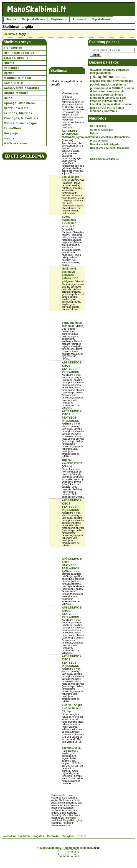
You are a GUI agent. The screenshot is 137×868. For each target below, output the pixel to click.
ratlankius (96, 95)
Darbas (9, 73)
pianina (121, 85)
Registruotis (59, 19)
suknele (117, 88)
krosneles (109, 70)
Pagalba (39, 836)
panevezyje (112, 98)
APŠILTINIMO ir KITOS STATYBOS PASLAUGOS (72, 367)
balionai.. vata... (72, 748)
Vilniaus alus (70, 93)
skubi (102, 108)
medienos (96, 111)
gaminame (116, 95)
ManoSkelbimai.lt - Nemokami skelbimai (66, 848)
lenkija (94, 73)
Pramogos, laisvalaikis (21, 118)
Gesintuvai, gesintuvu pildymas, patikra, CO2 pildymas (70, 275)
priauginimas (103, 77)
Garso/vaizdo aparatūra (22, 88)
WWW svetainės (16, 143)
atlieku (118, 104)
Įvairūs (9, 138)
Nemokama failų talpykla (105, 144)
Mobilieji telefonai (18, 78)
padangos (122, 70)
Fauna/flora (13, 128)
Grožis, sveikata (16, 108)
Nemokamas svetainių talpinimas (110, 148)
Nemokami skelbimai (17, 836)
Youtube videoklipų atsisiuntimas (110, 137)
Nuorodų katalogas (101, 130)
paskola (95, 85)
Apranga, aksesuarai (19, 103)
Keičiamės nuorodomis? (105, 159)
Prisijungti (79, 19)
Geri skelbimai (99, 126)
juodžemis (110, 111)
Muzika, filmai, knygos (21, 123)
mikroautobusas (113, 101)
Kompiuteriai (14, 83)
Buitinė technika (16, 93)
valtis (111, 108)
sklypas (95, 81)
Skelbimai (9, 34)
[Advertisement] (67, 53)
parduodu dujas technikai (72, 324)
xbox (123, 98)
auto (103, 91)
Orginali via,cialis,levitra (72, 462)
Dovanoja (11, 133)
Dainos (94, 133)
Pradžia (11, 19)
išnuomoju (97, 98)
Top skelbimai (101, 19)
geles (94, 108)
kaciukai (95, 104)
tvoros (121, 77)
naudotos (108, 84)
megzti (129, 81)
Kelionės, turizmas (18, 113)
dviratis (95, 91)
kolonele (96, 101)
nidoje (120, 108)
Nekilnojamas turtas (19, 53)
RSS (80, 836)
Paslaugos (12, 68)
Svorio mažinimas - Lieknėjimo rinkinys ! (70, 222)
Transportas (13, 48)
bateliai (106, 88)
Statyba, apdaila (16, 58)
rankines (105, 73)
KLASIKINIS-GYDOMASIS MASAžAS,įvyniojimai (76, 134)
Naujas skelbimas (34, 19)
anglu (121, 91)
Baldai (9, 98)
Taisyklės (68, 836)
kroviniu (118, 81)
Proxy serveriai (99, 141)
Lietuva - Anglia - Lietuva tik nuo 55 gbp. (73, 708)
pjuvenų (95, 88)
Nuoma (9, 63)
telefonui (107, 81)
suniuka (129, 88)
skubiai (112, 91)
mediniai (107, 104)
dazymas (96, 70)
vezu (106, 95)
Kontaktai (53, 836)
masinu (128, 104)
